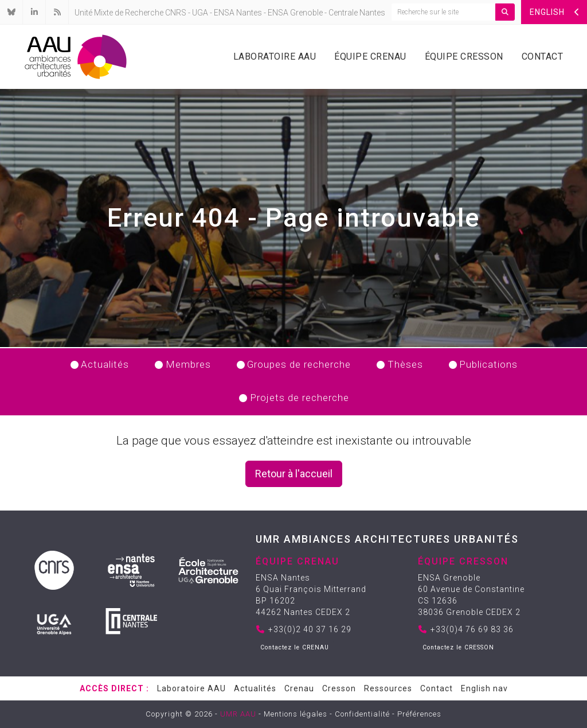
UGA (200, 13)
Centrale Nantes (357, 13)
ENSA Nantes (238, 13)
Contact (543, 57)
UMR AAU (238, 714)
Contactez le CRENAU (295, 647)
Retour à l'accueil (294, 474)
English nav (484, 688)
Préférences (419, 714)
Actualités (255, 688)
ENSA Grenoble (295, 13)
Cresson (339, 688)
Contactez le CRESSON (458, 647)
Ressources (388, 688)
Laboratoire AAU (275, 57)
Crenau (299, 688)
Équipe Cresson (464, 57)
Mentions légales (296, 714)
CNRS (176, 13)
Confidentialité (362, 714)
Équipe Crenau (370, 57)
